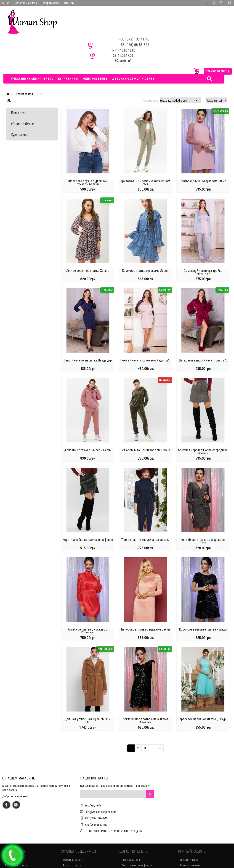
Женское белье (95, 79)
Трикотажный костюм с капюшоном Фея (145, 183)
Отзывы (69, 3)
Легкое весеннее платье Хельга (88, 271)
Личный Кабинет (190, 860)
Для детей (19, 113)
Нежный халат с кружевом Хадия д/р (145, 360)
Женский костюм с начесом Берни (88, 450)
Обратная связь (72, 860)
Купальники (68, 79)
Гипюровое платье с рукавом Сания (145, 629)
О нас (6, 3)
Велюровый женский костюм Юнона (145, 450)
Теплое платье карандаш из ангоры (145, 540)
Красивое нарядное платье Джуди (203, 719)
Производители (131, 860)
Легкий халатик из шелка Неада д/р (88, 360)
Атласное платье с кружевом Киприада (88, 631)
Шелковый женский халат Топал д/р (203, 360)
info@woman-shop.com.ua (101, 812)
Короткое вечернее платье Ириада (203, 629)
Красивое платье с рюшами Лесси (145, 271)
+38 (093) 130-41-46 (96, 818)
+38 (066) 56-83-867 (96, 825)
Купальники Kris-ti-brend (32, 79)
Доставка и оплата (25, 3)
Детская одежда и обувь (133, 79)
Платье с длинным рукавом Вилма (203, 181)
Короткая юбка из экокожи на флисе (88, 540)
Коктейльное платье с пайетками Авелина (145, 721)
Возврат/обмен (51, 3)
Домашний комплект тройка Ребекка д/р (203, 272)
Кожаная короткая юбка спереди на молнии (203, 452)
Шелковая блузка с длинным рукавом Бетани (88, 183)
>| (160, 748)
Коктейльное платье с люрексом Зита (203, 541)
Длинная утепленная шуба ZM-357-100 (88, 721)
